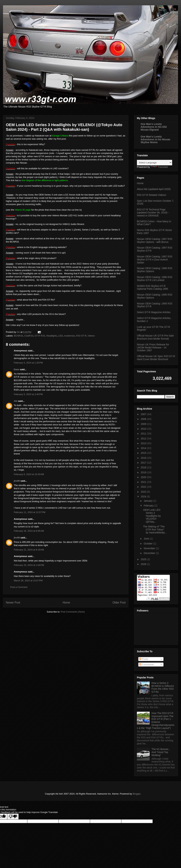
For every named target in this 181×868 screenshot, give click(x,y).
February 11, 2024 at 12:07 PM (30, 512)
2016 (144, 458)
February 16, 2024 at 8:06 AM (29, 531)
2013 (144, 443)
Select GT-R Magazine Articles (154, 312)
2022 (144, 487)
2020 (144, 477)
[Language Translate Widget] (155, 163)
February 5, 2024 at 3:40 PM (28, 394)
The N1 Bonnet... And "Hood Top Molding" (161, 752)
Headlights (52, 336)
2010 (144, 429)
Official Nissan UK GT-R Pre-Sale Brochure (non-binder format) (155, 337)
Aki (16, 401)
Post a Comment (19, 587)
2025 (144, 559)
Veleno (91, 336)
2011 (144, 434)
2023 (144, 492)
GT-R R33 (40, 336)
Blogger (137, 794)
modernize (70, 336)
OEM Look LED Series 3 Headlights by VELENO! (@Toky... (152, 516)
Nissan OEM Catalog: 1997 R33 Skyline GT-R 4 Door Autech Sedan (155, 260)
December (150, 553)
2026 (144, 564)
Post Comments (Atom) (73, 612)
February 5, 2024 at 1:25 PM (28, 363)
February (149, 506)
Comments (146, 665)
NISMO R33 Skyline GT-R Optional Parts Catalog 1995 (152, 287)
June (147, 539)
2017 (144, 463)
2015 (144, 453)
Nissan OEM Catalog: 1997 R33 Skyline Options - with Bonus (155, 240)
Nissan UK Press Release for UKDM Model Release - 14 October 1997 (153, 348)
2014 (144, 448)
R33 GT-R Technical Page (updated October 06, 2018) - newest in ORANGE (153, 213)
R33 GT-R (81, 336)
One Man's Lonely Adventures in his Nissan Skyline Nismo (155, 139)
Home (66, 603)
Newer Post (13, 603)
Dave (17, 369)
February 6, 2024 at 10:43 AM (29, 474)
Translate (159, 167)
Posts (144, 659)
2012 (144, 439)
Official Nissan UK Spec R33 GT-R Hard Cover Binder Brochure (156, 358)
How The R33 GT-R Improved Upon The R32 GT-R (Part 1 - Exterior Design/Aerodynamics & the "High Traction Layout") (156, 721)
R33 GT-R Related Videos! (152, 195)
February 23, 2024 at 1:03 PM (29, 565)
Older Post (119, 603)
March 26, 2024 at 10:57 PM (28, 581)
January (148, 501)
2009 (144, 424)
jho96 (17, 481)
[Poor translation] (13, 816)
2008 (144, 419)
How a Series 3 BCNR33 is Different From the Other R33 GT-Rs (163, 687)
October (148, 544)
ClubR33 (29, 336)
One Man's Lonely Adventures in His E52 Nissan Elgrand (154, 127)
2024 (144, 497)
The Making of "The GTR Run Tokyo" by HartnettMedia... (155, 530)
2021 (144, 482)
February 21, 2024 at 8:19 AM (29, 550)
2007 (144, 414)
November (150, 548)
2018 (144, 467)
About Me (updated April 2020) (154, 189)
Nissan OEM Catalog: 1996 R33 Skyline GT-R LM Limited (155, 279)
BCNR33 (19, 336)
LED (60, 336)
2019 (144, 472)
